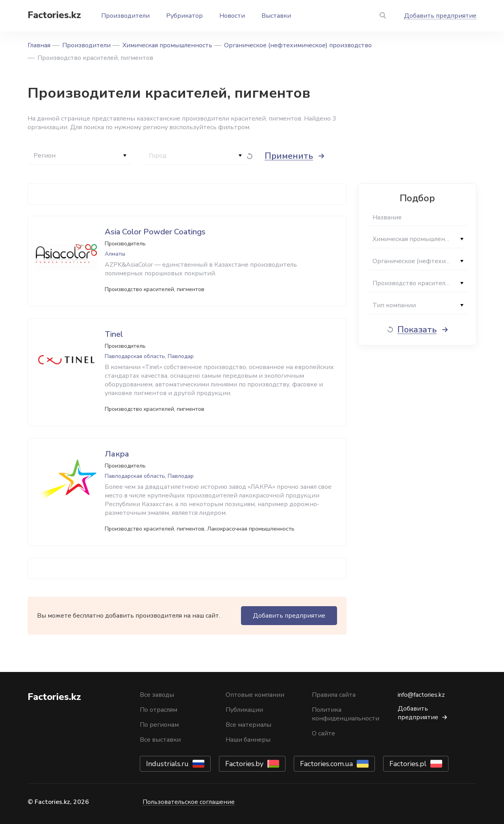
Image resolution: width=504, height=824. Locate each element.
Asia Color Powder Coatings (155, 232)
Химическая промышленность (167, 45)
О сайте (323, 733)
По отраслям (158, 710)
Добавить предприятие (440, 16)
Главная (39, 45)
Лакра (117, 454)
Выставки (276, 16)
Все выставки (160, 740)
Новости (232, 16)
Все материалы (248, 725)
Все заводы (157, 695)
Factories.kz (54, 15)
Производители (125, 16)
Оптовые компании (255, 695)
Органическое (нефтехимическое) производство (298, 45)
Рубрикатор (184, 16)
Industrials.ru (167, 764)
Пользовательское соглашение (189, 802)
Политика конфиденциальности (346, 714)
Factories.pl (408, 764)
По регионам (159, 725)
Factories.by (244, 764)
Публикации (244, 710)
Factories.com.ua (326, 764)
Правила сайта (334, 695)
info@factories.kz (421, 695)
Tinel (114, 334)
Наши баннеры (248, 740)
